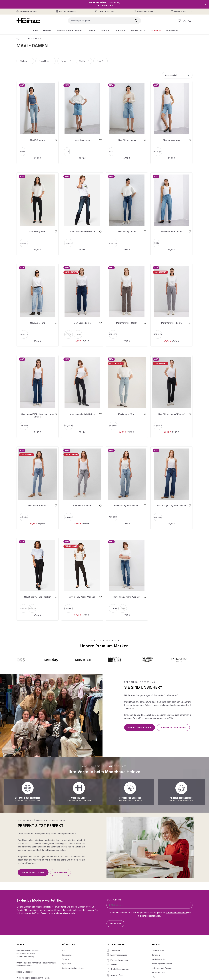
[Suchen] (136, 21)
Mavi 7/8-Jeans (38, 139)
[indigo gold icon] (114, 422)
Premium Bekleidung (119, 958)
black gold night (158, 422)
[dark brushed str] (24, 422)
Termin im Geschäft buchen (173, 723)
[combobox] (100, 21)
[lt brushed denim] (24, 332)
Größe (84, 61)
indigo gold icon (114, 422)
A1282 (112, 151)
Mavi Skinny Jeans (127, 139)
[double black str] (69, 603)
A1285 (23, 151)
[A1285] (23, 151)
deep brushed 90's (78, 333)
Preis (101, 61)
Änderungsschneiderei (162, 962)
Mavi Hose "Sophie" (82, 501)
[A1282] (112, 151)
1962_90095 (114, 332)
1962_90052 (69, 333)
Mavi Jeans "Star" (127, 411)
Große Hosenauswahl (120, 967)
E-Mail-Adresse (114, 898)
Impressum (66, 962)
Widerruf (65, 958)
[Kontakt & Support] (182, 11)
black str (24, 603)
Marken (25, 61)
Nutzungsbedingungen (149, 914)
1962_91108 (158, 332)
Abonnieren (115, 922)
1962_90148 (69, 422)
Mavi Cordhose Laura (171, 320)
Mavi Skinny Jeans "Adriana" (82, 592)
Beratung (156, 953)
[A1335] (67, 151)
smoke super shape (24, 241)
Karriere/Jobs (158, 949)
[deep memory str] (114, 241)
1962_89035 (114, 513)
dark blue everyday (158, 513)
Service (156, 943)
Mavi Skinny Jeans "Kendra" (171, 411)
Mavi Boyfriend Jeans (171, 230)
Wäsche (114, 963)
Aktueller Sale (117, 973)
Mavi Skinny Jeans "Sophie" (38, 592)
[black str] (24, 603)
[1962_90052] (69, 332)
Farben (66, 61)
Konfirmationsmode (119, 953)
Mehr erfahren (61, 868)
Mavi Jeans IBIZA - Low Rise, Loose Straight (38, 412)
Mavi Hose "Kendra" (38, 501)
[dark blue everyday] (158, 513)
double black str (69, 603)
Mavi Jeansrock (82, 139)
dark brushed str (24, 422)
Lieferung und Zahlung (162, 966)
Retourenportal (158, 971)
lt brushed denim (24, 332)
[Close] (206, 4)
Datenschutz (67, 953)
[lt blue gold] (158, 151)
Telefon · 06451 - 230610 (140, 723)
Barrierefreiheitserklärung (73, 966)
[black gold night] (158, 422)
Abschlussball (116, 949)
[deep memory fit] (123, 603)
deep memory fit (123, 604)
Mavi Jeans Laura (82, 320)
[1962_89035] (114, 513)
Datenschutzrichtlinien (52, 912)
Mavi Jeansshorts (171, 139)
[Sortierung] (177, 75)
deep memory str (114, 241)
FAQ (153, 975)
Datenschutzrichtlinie (176, 911)
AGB (34, 912)
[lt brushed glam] (24, 513)
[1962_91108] (158, 332)
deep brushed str (114, 603)
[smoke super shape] (24, 241)
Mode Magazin (158, 958)
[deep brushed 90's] (78, 332)
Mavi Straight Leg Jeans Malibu (171, 501)
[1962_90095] (114, 332)
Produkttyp (46, 61)
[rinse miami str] (69, 241)
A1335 (67, 151)
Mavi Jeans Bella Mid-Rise (82, 230)
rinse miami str (69, 241)
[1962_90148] (69, 422)
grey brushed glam (69, 513)
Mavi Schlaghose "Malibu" (127, 501)
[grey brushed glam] (69, 513)
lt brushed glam (24, 513)
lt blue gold (158, 151)
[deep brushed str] (114, 603)
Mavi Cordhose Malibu (127, 320)
